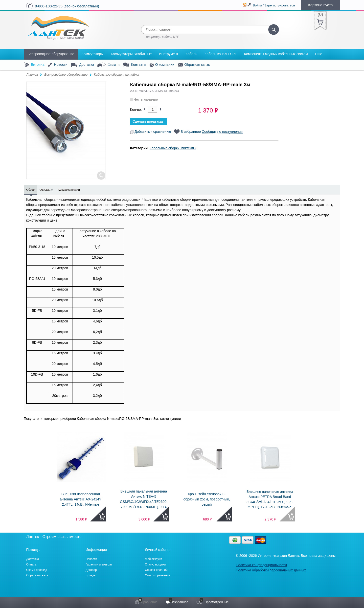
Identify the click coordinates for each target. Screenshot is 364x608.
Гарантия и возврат (99, 564)
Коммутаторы (92, 54)
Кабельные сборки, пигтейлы (117, 75)
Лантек (32, 75)
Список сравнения (158, 575)
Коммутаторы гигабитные (131, 54)
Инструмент (169, 54)
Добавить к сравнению (150, 132)
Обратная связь (194, 65)
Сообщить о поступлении (222, 132)
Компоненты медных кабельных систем (276, 54)
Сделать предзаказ (148, 121)
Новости (57, 65)
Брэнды (91, 575)
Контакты (134, 65)
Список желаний (156, 570)
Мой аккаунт (153, 559)
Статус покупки (155, 564)
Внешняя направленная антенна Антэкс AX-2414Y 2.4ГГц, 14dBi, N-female (81, 499)
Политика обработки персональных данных (271, 570)
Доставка (82, 65)
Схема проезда (37, 570)
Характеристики (69, 190)
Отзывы (46, 190)
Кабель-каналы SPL (221, 54)
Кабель (192, 54)
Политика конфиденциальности (261, 565)
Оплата (108, 65)
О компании (162, 65)
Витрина (34, 65)
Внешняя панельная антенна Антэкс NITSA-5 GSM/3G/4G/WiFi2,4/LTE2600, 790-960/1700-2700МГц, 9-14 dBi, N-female (144, 502)
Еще (319, 54)
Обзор (30, 190)
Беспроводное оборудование (51, 54)
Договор (91, 570)
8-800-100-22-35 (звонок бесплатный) (67, 6)
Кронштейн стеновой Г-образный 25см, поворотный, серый (207, 499)
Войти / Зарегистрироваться (274, 5)
